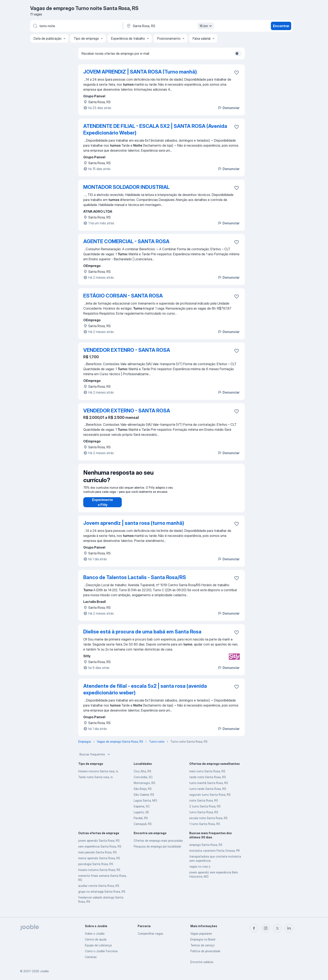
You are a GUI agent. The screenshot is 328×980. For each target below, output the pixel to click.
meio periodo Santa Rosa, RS (97, 856)
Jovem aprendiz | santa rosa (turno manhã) (134, 527)
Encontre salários (202, 962)
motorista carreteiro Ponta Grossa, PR (215, 855)
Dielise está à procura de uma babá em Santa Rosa (142, 636)
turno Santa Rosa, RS (204, 816)
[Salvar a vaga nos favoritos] (237, 72)
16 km (206, 26)
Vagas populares (201, 934)
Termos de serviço (202, 945)
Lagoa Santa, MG (145, 805)
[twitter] (277, 928)
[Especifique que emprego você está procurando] (76, 26)
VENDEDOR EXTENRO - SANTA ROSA (127, 350)
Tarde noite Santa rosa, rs (95, 781)
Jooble (44, 971)
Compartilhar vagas (150, 934)
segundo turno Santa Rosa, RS (210, 799)
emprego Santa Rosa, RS (206, 849)
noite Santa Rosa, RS (204, 805)
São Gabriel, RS (144, 799)
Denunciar (229, 108)
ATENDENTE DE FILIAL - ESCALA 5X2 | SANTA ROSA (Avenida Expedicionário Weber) (155, 129)
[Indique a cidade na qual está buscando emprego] (170, 26)
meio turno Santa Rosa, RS (207, 775)
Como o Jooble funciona (101, 951)
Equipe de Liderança (98, 945)
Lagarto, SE (141, 816)
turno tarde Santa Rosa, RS (208, 793)
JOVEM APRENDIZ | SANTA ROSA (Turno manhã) (140, 72)
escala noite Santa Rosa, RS (208, 822)
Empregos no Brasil (203, 939)
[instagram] (266, 928)
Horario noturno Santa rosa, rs (98, 775)
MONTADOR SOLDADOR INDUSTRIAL (126, 187)
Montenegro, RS (144, 787)
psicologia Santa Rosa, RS (96, 868)
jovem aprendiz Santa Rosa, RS (99, 845)
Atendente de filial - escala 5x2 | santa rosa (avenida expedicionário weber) (145, 693)
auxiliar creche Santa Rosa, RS (99, 890)
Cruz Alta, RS (142, 775)
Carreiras (91, 957)
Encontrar (281, 26)
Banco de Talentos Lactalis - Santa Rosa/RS (135, 582)
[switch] (238, 53)
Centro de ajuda (96, 939)
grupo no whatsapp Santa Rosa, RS (102, 896)
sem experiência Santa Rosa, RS (100, 851)
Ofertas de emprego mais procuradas (158, 845)
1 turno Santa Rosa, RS (205, 828)
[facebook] (254, 928)
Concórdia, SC (143, 781)
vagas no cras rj (200, 871)
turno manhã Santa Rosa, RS (209, 787)
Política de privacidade (205, 951)
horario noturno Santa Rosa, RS (99, 874)
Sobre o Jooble (95, 934)
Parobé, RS (141, 822)
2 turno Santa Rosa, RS (205, 810)
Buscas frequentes (95, 759)
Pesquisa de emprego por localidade (157, 851)
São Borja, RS (143, 793)
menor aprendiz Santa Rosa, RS (99, 862)
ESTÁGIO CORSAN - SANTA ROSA (123, 296)
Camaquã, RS (143, 828)
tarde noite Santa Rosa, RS (208, 781)
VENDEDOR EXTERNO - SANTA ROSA (127, 411)
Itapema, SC (142, 810)
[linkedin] (289, 928)
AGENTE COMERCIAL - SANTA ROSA (126, 241)
